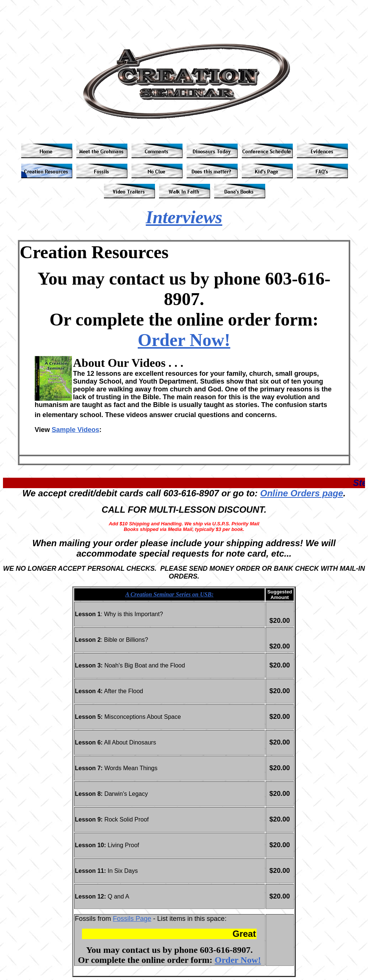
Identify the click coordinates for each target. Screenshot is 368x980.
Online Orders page (302, 493)
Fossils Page (132, 919)
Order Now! (184, 340)
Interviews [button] (184, 217)
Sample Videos (76, 430)
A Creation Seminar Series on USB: (169, 594)
